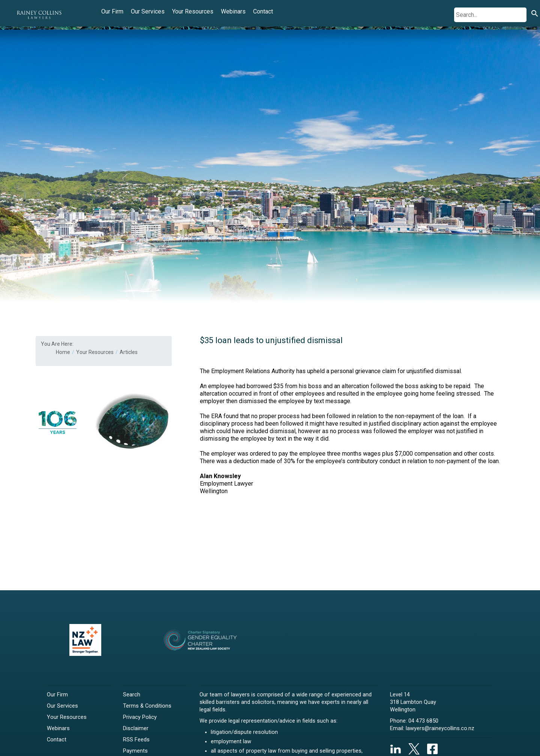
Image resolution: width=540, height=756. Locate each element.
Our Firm (112, 11)
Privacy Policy (140, 717)
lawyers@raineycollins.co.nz (440, 728)
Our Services (148, 11)
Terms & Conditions (147, 706)
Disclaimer (136, 728)
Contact (263, 11)
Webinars (233, 11)
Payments (135, 751)
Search (132, 695)
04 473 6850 (423, 721)
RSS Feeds (136, 740)
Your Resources (193, 11)
